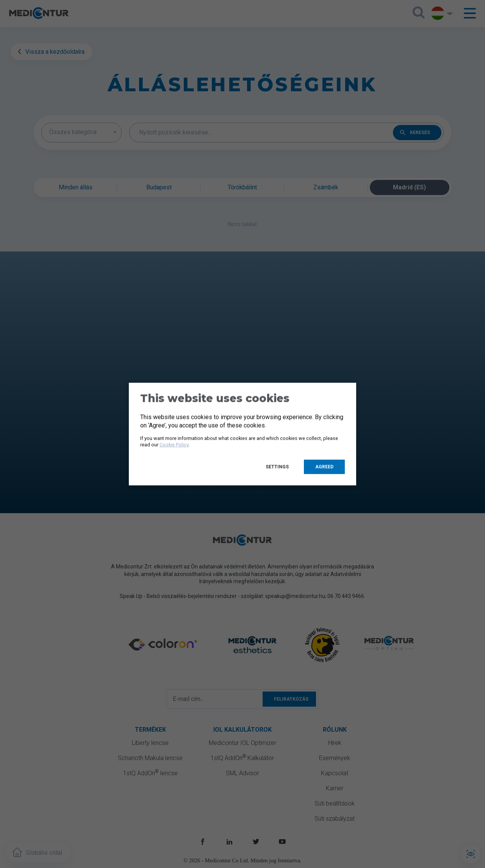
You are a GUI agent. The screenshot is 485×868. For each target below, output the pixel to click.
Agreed (324, 467)
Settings (277, 467)
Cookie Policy (174, 445)
